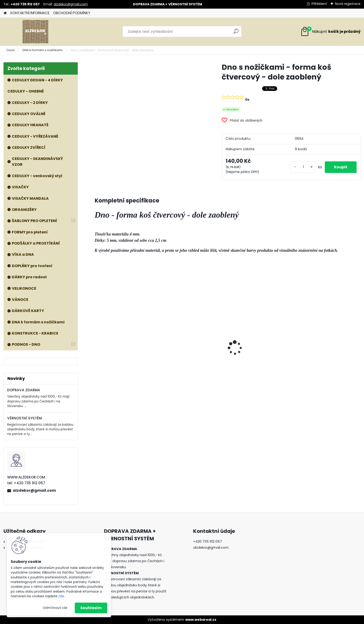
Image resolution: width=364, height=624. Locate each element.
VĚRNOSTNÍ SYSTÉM (24, 418)
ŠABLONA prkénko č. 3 (252, 355)
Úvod (10, 50)
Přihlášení (319, 4)
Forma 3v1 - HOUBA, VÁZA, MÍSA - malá (193, 357)
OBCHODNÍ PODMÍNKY (72, 13)
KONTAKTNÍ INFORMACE (30, 13)
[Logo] (35, 32)
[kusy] (303, 167)
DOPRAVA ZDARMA (24, 390)
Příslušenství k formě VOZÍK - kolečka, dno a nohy (124, 344)
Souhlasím (91, 608)
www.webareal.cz (201, 620)
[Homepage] (5, 13)
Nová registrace (348, 4)
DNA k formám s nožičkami (42, 50)
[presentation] (97, 340)
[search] (236, 33)
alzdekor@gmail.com (71, 4)
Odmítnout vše (55, 608)
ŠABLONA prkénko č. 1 (318, 355)
